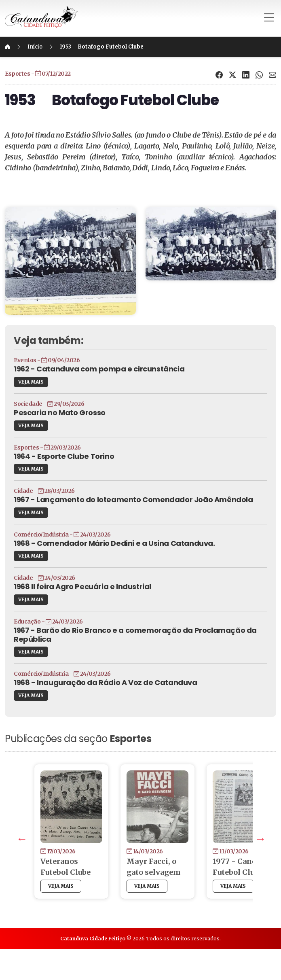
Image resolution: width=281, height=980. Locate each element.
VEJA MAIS (62, 395)
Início (67, 47)
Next (233, 868)
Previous (46, 868)
